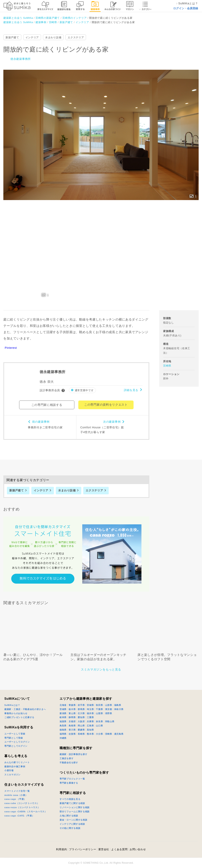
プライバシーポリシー (83, 849)
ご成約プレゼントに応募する (19, 717)
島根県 (72, 726)
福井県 (90, 713)
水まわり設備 (53, 37)
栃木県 (72, 709)
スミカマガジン (12, 775)
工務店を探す (66, 758)
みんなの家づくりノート (17, 762)
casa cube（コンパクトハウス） (22, 803)
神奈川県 (119, 709)
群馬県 (81, 709)
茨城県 (63, 709)
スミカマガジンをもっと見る (101, 669)
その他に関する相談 (70, 828)
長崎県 (81, 734)
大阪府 (81, 721)
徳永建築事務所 (21, 59)
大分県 (99, 734)
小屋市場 (9, 770)
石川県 (81, 713)
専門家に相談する (73, 793)
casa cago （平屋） (15, 799)
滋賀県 (63, 721)
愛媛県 (81, 730)
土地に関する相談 (69, 816)
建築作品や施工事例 (15, 766)
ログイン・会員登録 (186, 8)
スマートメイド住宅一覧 (17, 791)
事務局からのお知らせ (16, 713)
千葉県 (99, 709)
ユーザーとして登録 (15, 734)
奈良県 (99, 721)
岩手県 (81, 705)
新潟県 (63, 713)
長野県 (109, 713)
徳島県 (63, 730)
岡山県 (81, 726)
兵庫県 (90, 721)
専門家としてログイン (16, 746)
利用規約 (61, 849)
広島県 (90, 726)
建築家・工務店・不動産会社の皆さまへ (25, 709)
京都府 (72, 721)
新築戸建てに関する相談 (72, 803)
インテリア (32, 37)
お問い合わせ (138, 849)
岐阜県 (63, 717)
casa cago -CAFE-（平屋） (19, 816)
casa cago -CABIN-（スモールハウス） (26, 812)
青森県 (72, 705)
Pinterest (11, 348)
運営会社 (104, 849)
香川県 (72, 730)
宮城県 (90, 705)
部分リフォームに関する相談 (75, 812)
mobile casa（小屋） (16, 795)
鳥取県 (63, 726)
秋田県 (99, 705)
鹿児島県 (119, 734)
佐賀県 (72, 734)
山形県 (109, 705)
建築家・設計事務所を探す (73, 754)
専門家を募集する (69, 783)
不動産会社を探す (69, 763)
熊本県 (90, 734)
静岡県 (72, 717)
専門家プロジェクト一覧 (72, 779)
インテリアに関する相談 (72, 824)
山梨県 (99, 713)
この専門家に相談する (47, 405)
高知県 (90, 730)
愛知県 (81, 717)
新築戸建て (12, 37)
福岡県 (63, 734)
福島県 (118, 705)
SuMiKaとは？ (12, 705)
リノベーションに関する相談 (75, 807)
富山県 (72, 713)
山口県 (99, 726)
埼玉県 (90, 709)
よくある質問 (119, 849)
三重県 (90, 717)
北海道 (63, 705)
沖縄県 (63, 738)
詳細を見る (131, 390)
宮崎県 (167, 366)
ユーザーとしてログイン (17, 742)
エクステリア (76, 37)
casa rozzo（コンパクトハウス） (22, 807)
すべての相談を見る (70, 799)
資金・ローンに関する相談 (73, 820)
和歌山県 (110, 721)
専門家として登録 (14, 738)
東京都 (109, 709)
